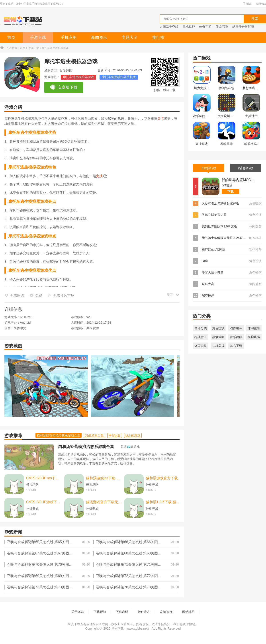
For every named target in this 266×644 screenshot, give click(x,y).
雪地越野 (189, 27)
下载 (231, 192)
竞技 (99, 176)
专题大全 (130, 37)
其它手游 (236, 346)
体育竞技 (201, 346)
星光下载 (117, 628)
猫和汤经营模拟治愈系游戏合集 (86, 447)
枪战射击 (201, 337)
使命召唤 (222, 27)
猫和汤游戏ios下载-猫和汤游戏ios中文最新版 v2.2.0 (104, 478)
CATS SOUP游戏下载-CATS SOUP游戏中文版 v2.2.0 (44, 502)
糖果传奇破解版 (243, 27)
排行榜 (158, 37)
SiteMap (261, 4)
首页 (11, 37)
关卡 (161, 118)
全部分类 (201, 328)
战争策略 (218, 337)
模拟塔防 (254, 337)
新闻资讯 (99, 37)
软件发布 (144, 612)
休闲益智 (254, 328)
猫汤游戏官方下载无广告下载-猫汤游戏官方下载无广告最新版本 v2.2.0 (104, 502)
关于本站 (78, 612)
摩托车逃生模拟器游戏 (78, 77)
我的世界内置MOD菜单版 (238, 180)
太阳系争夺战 (169, 27)
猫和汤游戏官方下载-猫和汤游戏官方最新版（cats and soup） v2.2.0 (164, 478)
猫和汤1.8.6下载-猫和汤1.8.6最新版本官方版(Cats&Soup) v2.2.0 (164, 502)
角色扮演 (218, 328)
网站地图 (188, 612)
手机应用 (68, 37)
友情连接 (166, 612)
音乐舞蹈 (236, 337)
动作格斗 (236, 328)
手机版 (247, 4)
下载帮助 (100, 612)
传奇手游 (205, 27)
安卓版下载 (64, 87)
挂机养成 (218, 346)
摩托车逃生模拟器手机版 (119, 77)
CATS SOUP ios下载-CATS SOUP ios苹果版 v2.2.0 (44, 478)
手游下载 (38, 37)
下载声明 (122, 612)
